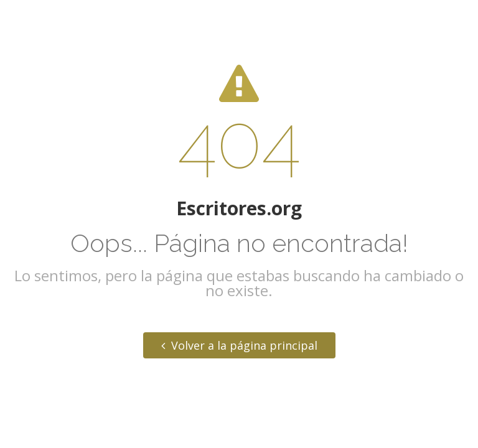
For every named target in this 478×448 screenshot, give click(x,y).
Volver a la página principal (239, 345)
